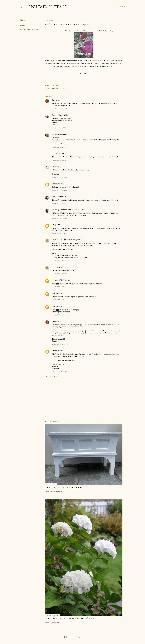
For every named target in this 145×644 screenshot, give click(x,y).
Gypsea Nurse (58, 115)
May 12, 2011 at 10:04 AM (60, 315)
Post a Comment (52, 377)
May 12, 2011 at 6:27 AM (60, 177)
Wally (54, 225)
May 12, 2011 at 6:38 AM (60, 190)
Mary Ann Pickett (59, 280)
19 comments (55, 623)
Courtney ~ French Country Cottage (66, 210)
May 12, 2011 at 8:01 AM (60, 261)
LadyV (54, 166)
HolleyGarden (57, 197)
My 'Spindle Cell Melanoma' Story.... (71, 618)
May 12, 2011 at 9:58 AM (60, 300)
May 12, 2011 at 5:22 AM (59, 160)
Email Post (54, 85)
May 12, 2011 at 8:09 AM (60, 274)
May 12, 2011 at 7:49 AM (60, 233)
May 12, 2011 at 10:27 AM (60, 344)
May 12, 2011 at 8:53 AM (60, 287)
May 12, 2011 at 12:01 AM (60, 147)
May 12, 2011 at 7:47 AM (60, 218)
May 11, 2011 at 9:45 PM (59, 109)
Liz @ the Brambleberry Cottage (65, 240)
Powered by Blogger (72, 637)
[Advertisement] (84, 399)
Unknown (56, 184)
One (54, 100)
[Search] (121, 7)
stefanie (55, 267)
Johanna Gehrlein (59, 134)
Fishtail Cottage (48, 7)
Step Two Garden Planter (64, 487)
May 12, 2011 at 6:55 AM (59, 203)
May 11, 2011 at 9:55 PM (59, 128)
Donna (55, 321)
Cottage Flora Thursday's (30, 29)
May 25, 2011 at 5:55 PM (59, 372)
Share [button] (23, 20)
